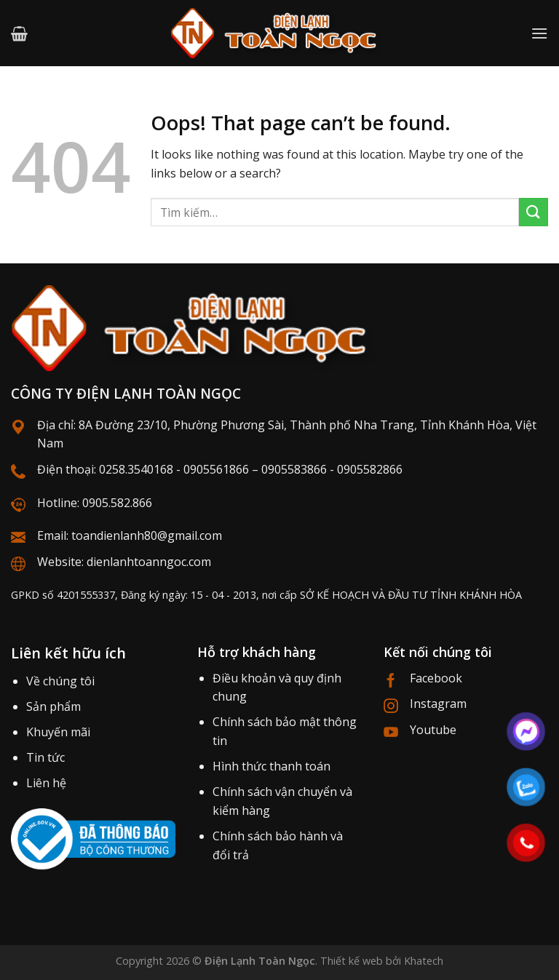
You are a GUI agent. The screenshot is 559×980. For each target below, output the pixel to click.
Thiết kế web (352, 961)
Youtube (433, 730)
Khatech (424, 961)
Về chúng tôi (60, 681)
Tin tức (45, 757)
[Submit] (534, 212)
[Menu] (539, 33)
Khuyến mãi (58, 732)
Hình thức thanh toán (271, 766)
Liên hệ (46, 783)
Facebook (436, 678)
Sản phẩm (53, 706)
